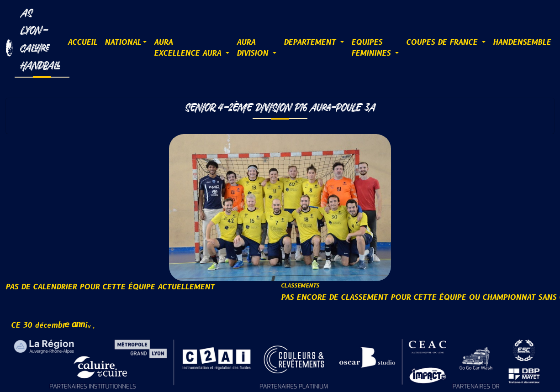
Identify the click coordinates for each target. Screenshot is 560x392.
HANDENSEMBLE (522, 42)
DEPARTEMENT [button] (311, 42)
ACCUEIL (82, 42)
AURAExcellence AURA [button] (189, 48)
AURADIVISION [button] (254, 48)
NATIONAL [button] (123, 42)
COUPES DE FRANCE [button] (443, 42)
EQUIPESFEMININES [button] (372, 48)
